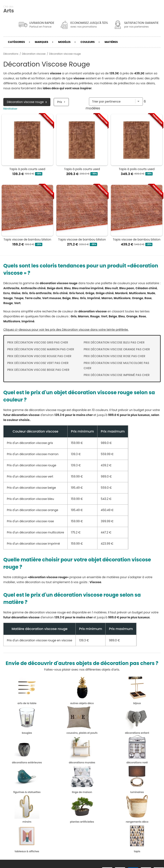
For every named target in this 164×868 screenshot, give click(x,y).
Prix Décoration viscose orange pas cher (117, 349)
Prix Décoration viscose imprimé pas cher (117, 375)
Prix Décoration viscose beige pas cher (38, 370)
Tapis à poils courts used (27, 169)
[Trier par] (116, 102)
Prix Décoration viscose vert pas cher (38, 363)
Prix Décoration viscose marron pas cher (41, 349)
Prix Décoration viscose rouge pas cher (39, 356)
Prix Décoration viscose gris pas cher (38, 342)
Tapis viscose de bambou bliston (27, 239)
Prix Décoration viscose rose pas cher (115, 356)
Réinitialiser (10, 109)
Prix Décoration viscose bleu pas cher (114, 342)
